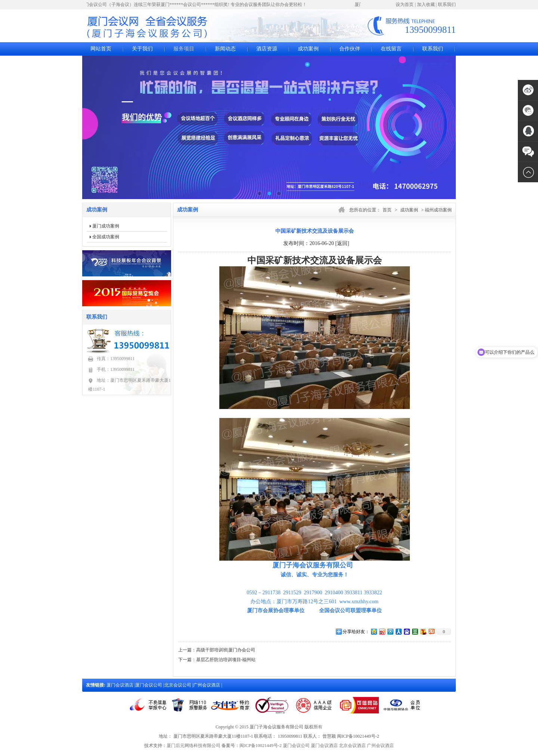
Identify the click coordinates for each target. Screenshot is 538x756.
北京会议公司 (178, 685)
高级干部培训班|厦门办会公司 (226, 650)
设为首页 (405, 4)
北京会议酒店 (352, 746)
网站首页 (101, 49)
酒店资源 (267, 49)
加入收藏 (426, 4)
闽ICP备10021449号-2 (261, 746)
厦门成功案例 (106, 226)
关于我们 (142, 49)
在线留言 (391, 49)
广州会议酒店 (207, 685)
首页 (387, 210)
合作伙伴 (350, 49)
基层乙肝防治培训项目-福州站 (226, 660)
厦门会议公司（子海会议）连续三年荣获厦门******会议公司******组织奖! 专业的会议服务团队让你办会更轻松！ (194, 4)
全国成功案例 (106, 237)
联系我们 (447, 4)
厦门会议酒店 (120, 685)
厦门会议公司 (149, 685)
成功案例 (308, 49)
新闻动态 (225, 49)
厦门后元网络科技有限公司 (194, 746)
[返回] (342, 243)
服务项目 (184, 49)
